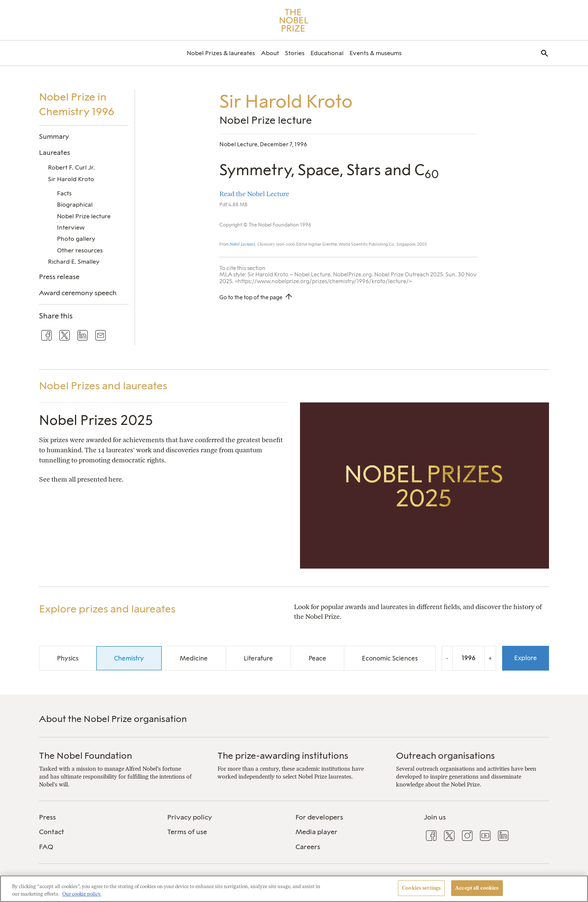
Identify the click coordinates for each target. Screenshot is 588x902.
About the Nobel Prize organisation (113, 719)
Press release (59, 277)
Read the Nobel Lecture (254, 194)
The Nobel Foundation (85, 756)
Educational (327, 53)
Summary (54, 136)
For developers (319, 817)
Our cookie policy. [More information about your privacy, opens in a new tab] (82, 894)
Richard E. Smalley (74, 262)
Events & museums (376, 53)
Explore (526, 658)
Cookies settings (421, 888)
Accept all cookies (477, 888)
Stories (295, 53)
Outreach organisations (445, 756)
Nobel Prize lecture (84, 216)
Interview (71, 227)
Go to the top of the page (251, 297)
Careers (308, 847)
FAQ (46, 847)
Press (47, 817)
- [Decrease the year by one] (447, 658)
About (270, 53)
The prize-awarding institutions (283, 756)
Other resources (80, 250)
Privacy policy (190, 817)
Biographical (75, 205)
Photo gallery (76, 239)
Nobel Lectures (242, 244)
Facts (64, 193)
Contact (52, 832)
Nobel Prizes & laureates (221, 53)
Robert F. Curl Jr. (71, 167)
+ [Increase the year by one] (490, 658)
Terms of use (187, 832)
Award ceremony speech (78, 293)
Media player (316, 832)
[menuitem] (221, 53)
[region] (294, 889)
